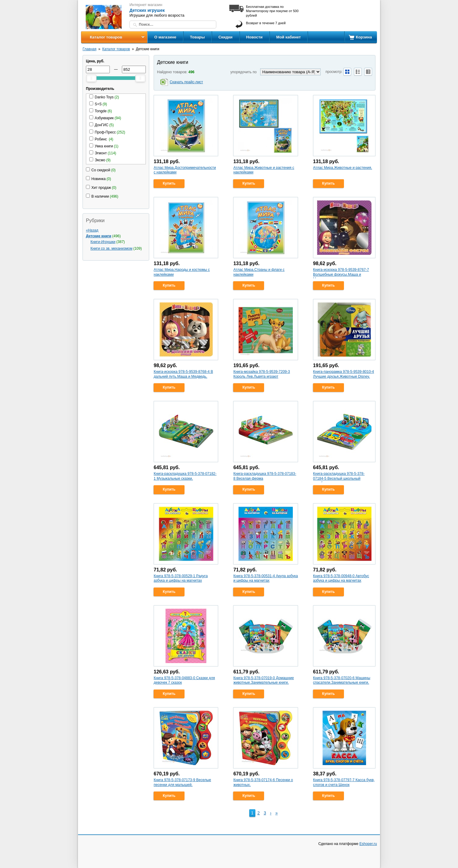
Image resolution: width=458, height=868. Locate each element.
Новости (255, 37)
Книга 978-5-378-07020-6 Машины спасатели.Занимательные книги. (342, 680)
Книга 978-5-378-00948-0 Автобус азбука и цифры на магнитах (341, 578)
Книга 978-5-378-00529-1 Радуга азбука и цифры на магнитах (181, 578)
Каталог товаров (106, 37)
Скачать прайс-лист (186, 82)
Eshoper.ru (368, 844)
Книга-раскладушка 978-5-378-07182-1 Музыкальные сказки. (185, 476)
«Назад (92, 230)
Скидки (226, 37)
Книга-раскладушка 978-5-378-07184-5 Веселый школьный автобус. (339, 478)
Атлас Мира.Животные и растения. (343, 168)
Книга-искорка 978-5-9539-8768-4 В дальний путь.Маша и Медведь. (183, 374)
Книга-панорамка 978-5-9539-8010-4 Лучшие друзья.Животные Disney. (343, 374)
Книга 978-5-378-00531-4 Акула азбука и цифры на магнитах (265, 578)
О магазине (165, 37)
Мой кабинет (288, 37)
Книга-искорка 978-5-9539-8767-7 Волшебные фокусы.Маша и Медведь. (341, 274)
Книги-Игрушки (103, 242)
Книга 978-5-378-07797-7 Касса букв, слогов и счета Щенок (344, 782)
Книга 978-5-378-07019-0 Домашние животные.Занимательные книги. (263, 680)
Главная (90, 49)
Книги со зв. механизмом (111, 248)
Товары (197, 37)
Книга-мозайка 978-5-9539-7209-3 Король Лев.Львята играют (262, 374)
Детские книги (99, 236)
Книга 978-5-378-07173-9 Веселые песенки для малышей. (182, 782)
